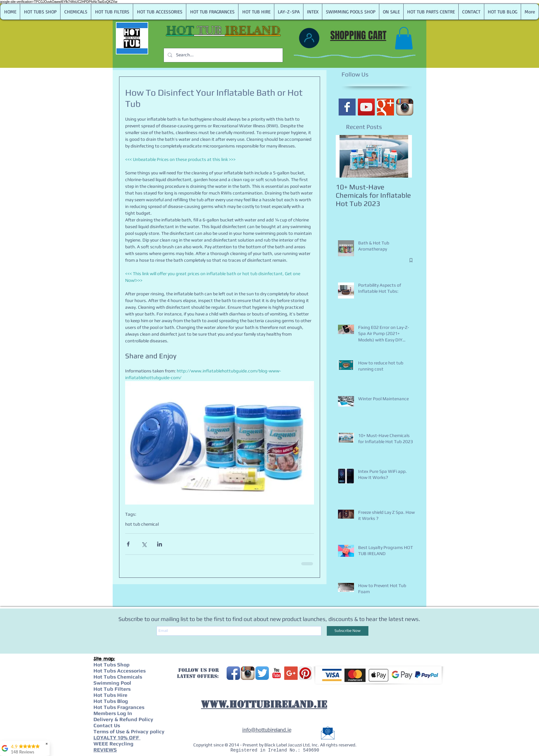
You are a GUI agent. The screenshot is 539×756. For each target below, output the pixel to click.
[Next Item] (402, 156)
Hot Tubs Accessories (120, 671)
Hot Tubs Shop (112, 665)
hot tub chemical (142, 524)
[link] (404, 38)
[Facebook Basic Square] (347, 107)
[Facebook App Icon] (233, 673)
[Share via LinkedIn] (160, 544)
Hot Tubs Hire (110, 695)
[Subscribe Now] (348, 631)
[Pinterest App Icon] (305, 673)
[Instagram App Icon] (405, 107)
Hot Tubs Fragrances (119, 707)
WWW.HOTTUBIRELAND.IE (264, 704)
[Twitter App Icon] (262, 673)
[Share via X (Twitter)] (144, 544)
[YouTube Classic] (277, 673)
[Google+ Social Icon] (291, 673)
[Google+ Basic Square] (386, 107)
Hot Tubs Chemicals (118, 677)
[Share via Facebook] (128, 544)
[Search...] (223, 55)
